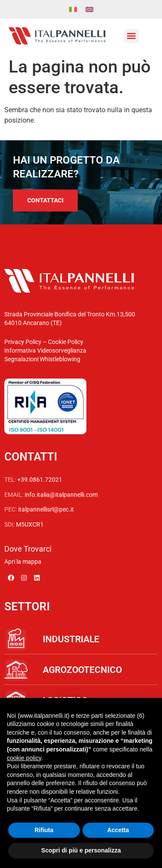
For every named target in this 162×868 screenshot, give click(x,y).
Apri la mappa (23, 562)
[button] (132, 36)
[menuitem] (73, 9)
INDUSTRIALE (71, 639)
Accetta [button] (118, 830)
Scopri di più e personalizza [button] (81, 850)
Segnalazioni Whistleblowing (42, 359)
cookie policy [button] (24, 758)
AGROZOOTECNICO (82, 670)
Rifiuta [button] (44, 830)
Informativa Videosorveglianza (45, 350)
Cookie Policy (66, 342)
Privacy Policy (23, 342)
